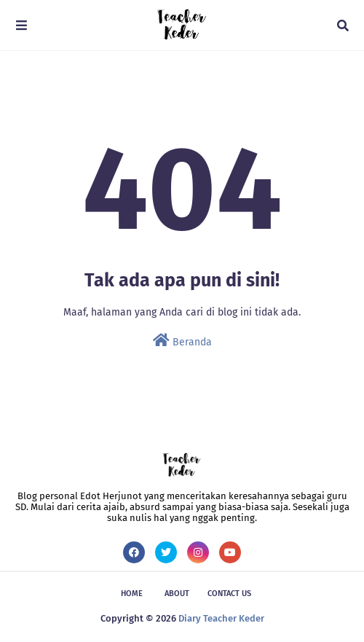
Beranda (182, 341)
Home (132, 594)
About (177, 594)
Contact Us (229, 594)
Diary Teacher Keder (221, 618)
